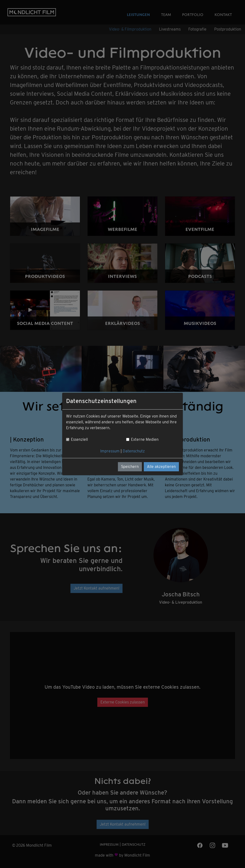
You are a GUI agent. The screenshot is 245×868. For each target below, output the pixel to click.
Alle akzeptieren (161, 467)
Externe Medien (145, 439)
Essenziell (79, 439)
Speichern (130, 467)
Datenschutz (134, 451)
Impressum (110, 451)
